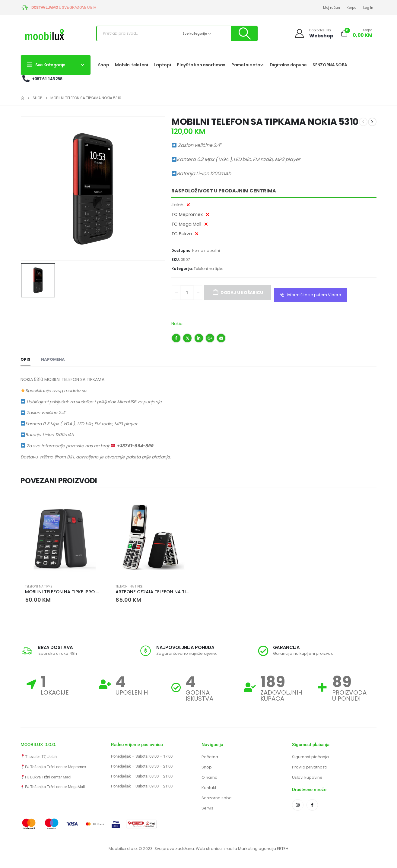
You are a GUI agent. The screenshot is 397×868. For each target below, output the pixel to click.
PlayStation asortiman (201, 65)
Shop (104, 65)
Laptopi (163, 65)
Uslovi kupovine (307, 777)
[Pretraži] (244, 33)
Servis (207, 808)
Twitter (187, 338)
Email (221, 338)
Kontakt (209, 788)
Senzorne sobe (217, 798)
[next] (372, 122)
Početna (210, 757)
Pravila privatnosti (309, 767)
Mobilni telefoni (131, 65)
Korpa (352, 8)
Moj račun (332, 8)
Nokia (177, 324)
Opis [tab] (25, 359)
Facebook (176, 338)
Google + (210, 338)
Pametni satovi (248, 65)
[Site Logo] (45, 35)
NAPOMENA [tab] (53, 359)
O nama (210, 777)
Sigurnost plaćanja (310, 757)
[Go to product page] (63, 537)
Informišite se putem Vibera (311, 295)
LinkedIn (199, 338)
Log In (368, 8)
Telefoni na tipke (208, 269)
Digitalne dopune (288, 65)
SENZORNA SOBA (330, 65)
